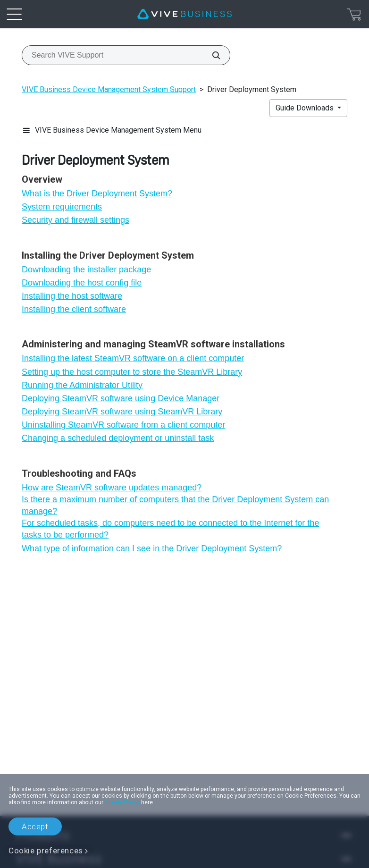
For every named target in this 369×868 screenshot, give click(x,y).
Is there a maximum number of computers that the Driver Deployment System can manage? (175, 505)
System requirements (62, 207)
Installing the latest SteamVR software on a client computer (133, 358)
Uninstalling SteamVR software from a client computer (123, 425)
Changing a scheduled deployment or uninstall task (118, 438)
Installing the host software (72, 296)
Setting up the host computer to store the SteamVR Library (132, 372)
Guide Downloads (306, 108)
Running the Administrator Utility (82, 385)
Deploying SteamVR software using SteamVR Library (122, 412)
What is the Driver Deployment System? (97, 194)
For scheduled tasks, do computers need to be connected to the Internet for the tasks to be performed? (170, 529)
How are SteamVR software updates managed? (112, 488)
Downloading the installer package (86, 270)
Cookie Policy (122, 802)
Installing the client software (74, 309)
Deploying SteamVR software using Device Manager (121, 398)
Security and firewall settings (75, 220)
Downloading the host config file (82, 283)
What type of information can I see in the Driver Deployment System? (152, 548)
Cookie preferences (46, 851)
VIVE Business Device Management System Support (109, 89)
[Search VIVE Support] (211, 55)
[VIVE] (184, 14)
